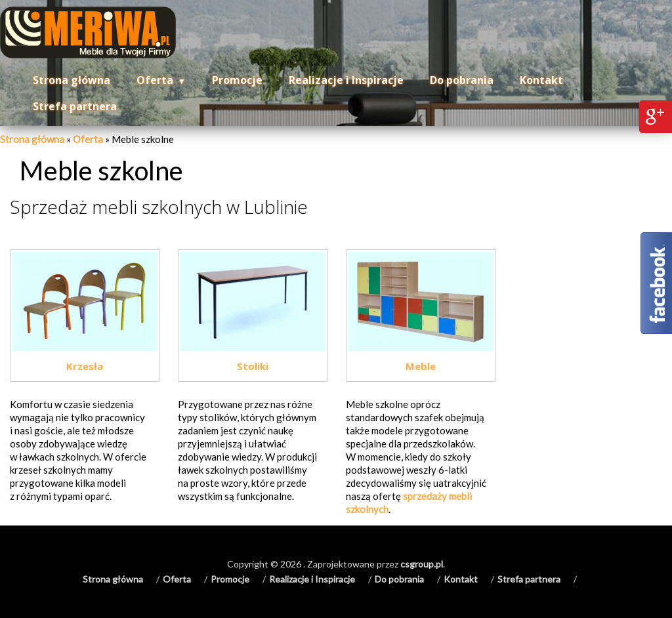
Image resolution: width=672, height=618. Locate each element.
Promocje (237, 80)
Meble (421, 366)
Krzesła (85, 366)
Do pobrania (462, 80)
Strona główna (72, 80)
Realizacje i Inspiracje (346, 80)
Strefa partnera (75, 106)
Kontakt (541, 80)
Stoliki (253, 366)
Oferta (155, 80)
